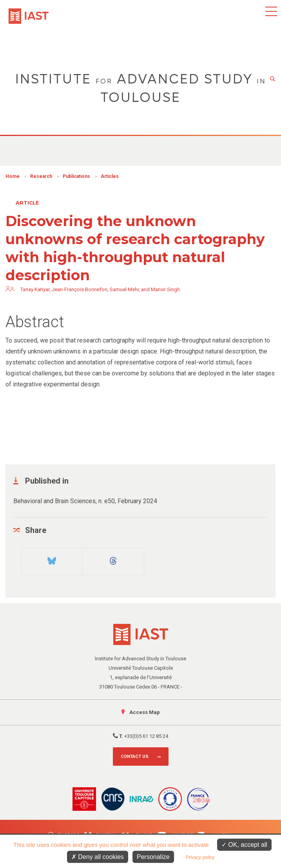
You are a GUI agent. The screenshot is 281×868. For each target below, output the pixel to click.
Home (13, 176)
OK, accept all (244, 845)
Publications (76, 176)
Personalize (153, 857)
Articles (110, 176)
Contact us (135, 757)
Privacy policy (200, 857)
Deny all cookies (98, 857)
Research (41, 176)
